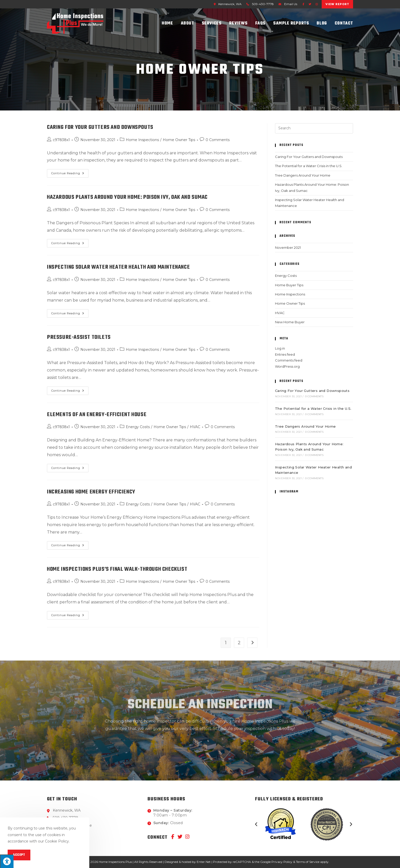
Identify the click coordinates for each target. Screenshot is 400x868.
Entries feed (285, 354)
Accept (19, 855)
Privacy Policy (282, 862)
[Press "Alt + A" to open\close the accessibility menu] (7, 861)
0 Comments (218, 140)
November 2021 (288, 247)
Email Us (291, 4)
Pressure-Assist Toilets (79, 337)
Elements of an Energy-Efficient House (97, 415)
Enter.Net (204, 862)
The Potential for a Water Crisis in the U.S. (309, 166)
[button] (256, 824)
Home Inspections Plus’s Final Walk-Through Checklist (117, 569)
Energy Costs (138, 427)
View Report (337, 4)
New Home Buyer (290, 322)
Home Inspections (142, 140)
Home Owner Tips (179, 140)
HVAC (195, 427)
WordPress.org (287, 366)
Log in (280, 348)
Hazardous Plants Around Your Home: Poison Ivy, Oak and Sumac (127, 197)
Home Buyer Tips (289, 285)
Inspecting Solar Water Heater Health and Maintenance (118, 267)
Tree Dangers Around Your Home (303, 175)
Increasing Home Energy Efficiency (91, 492)
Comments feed (289, 360)
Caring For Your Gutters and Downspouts (100, 127)
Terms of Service (308, 862)
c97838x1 (61, 140)
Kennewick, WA (227, 4)
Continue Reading (70, 172)
